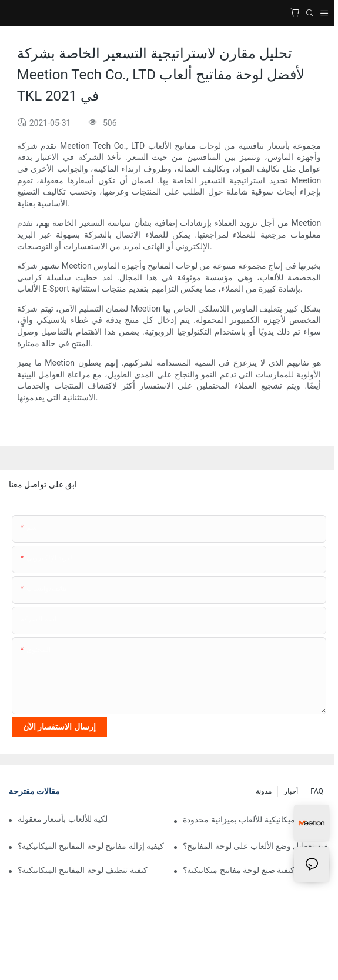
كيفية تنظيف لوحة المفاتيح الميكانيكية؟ (83, 870)
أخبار (291, 791)
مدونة (264, 791)
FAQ (317, 791)
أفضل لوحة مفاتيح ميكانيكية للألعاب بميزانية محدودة (256, 820)
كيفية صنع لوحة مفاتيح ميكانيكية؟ (239, 870)
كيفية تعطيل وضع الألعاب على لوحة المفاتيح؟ (256, 846)
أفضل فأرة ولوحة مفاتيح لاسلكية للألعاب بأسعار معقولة (62, 819)
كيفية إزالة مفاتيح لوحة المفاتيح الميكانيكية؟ (91, 846)
